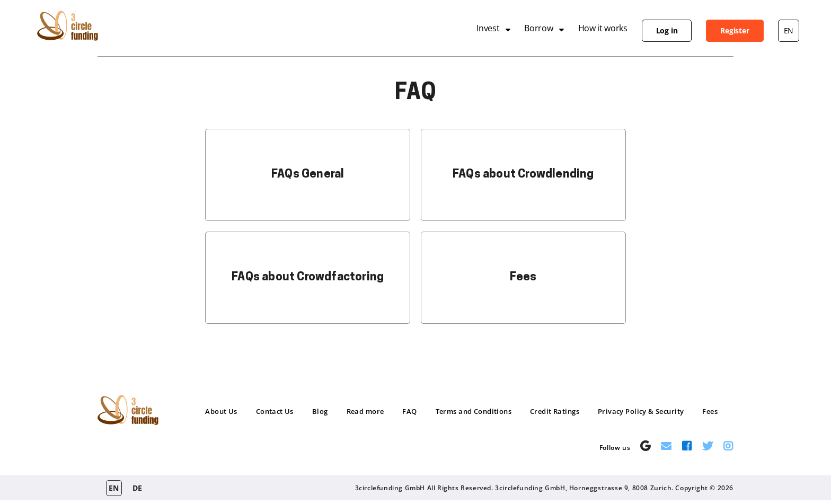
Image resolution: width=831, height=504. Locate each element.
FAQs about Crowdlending (523, 175)
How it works (603, 28)
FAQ (409, 411)
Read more (365, 411)
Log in (667, 30)
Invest (488, 28)
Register (735, 30)
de (138, 488)
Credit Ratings (555, 411)
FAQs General (308, 175)
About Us (221, 411)
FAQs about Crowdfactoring (308, 277)
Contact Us (275, 411)
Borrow (538, 28)
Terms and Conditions (474, 411)
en (789, 30)
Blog (320, 411)
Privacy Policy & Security (641, 411)
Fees (523, 277)
